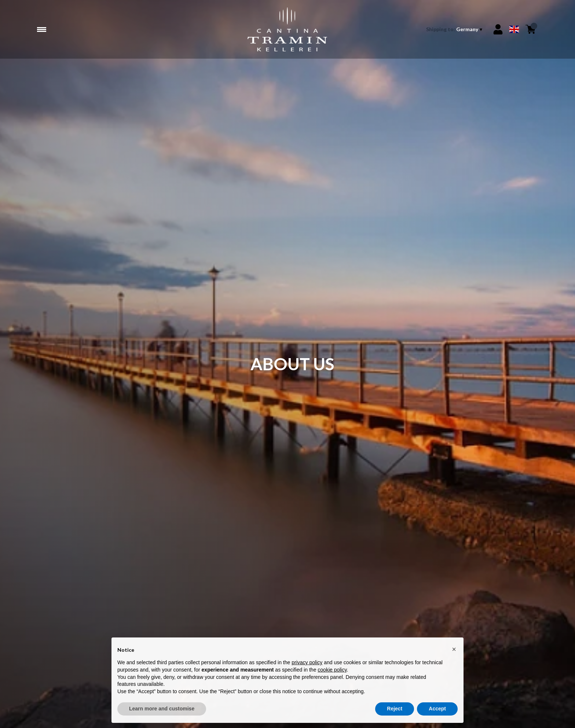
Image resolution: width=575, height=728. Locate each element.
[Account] (498, 29)
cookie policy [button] (332, 672)
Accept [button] (437, 711)
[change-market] (455, 29)
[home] (287, 29)
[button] (454, 651)
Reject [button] (395, 711)
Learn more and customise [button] (162, 711)
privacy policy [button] (307, 665)
